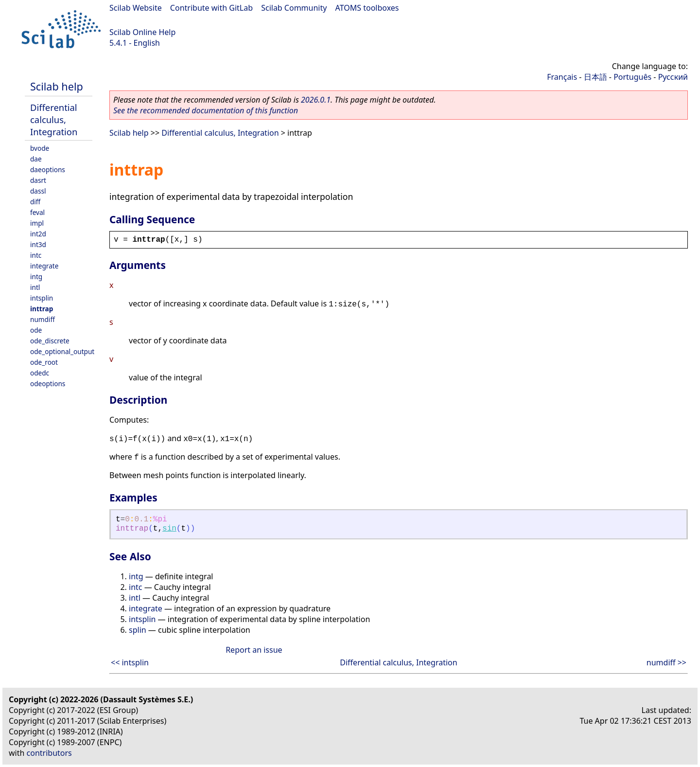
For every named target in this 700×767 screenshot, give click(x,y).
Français (562, 77)
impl (37, 223)
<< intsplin (130, 662)
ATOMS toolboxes (367, 8)
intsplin (42, 298)
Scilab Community (294, 8)
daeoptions (48, 169)
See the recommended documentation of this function (206, 110)
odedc (40, 373)
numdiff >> (666, 662)
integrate (44, 266)
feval (37, 212)
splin (138, 630)
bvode (40, 148)
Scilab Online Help (142, 32)
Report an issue (254, 650)
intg (36, 276)
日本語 (595, 77)
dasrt (38, 180)
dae (36, 159)
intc (36, 255)
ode (36, 330)
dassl (38, 191)
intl (35, 287)
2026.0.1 (316, 100)
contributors (49, 753)
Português (632, 77)
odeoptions (48, 383)
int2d (38, 234)
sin (169, 529)
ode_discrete (50, 341)
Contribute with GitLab (211, 8)
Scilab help (57, 86)
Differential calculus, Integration (54, 119)
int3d (38, 244)
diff (35, 202)
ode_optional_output (62, 351)
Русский (673, 77)
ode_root (44, 362)
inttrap (42, 309)
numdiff (43, 319)
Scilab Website (136, 8)
